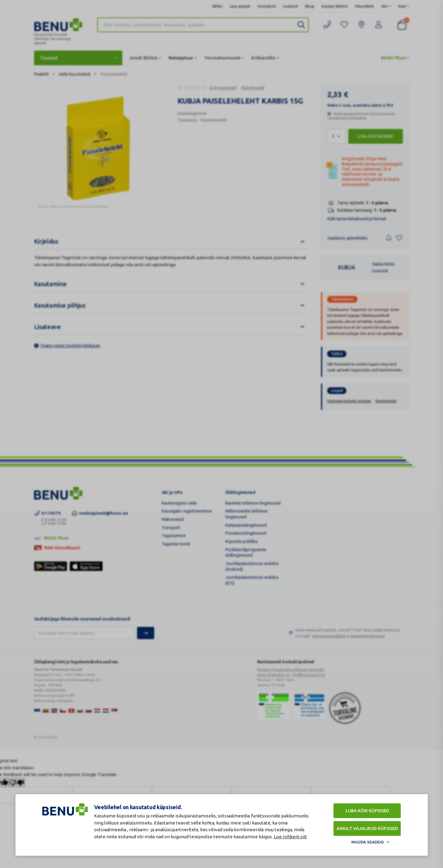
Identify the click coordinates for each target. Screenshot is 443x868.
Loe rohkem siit (290, 837)
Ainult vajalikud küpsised (367, 828)
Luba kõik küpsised (367, 811)
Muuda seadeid (368, 842)
